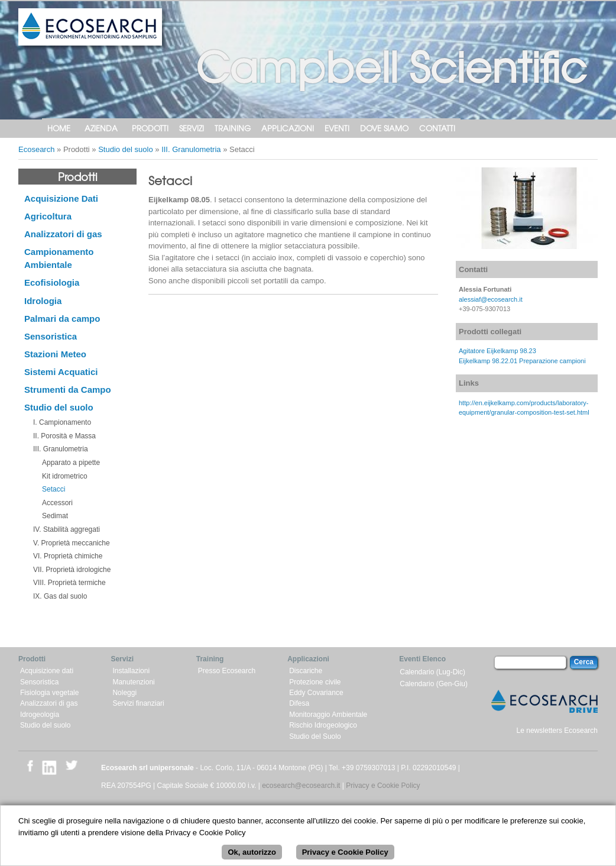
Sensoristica (51, 336)
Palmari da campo (62, 319)
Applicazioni (288, 128)
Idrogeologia (40, 715)
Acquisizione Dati (61, 198)
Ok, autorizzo (252, 857)
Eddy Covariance (316, 693)
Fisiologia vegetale (49, 693)
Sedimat (55, 516)
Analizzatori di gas (63, 234)
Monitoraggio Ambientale (328, 715)
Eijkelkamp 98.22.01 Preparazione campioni (522, 361)
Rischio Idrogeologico (323, 725)
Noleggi (124, 693)
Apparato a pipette (71, 463)
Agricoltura (48, 216)
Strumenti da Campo (68, 390)
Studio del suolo (126, 149)
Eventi (337, 128)
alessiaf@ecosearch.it (491, 299)
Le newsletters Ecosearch (557, 731)
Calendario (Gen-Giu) (434, 684)
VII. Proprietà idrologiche (72, 570)
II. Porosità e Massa (64, 436)
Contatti (437, 128)
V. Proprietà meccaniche (72, 543)
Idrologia (43, 301)
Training (233, 128)
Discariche (306, 671)
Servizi (192, 128)
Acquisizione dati (47, 671)
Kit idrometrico (65, 476)
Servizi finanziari (138, 703)
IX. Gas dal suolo (60, 596)
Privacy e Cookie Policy (383, 786)
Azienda (101, 128)
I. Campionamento (62, 422)
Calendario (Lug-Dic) (432, 672)
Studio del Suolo (315, 736)
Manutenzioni (133, 682)
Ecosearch (36, 149)
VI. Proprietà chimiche (68, 556)
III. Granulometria (191, 149)
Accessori (57, 503)
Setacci (54, 489)
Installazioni (131, 671)
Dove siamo (384, 128)
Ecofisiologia (52, 282)
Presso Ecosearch (227, 671)
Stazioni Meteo (55, 354)
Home (59, 128)
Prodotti (150, 128)
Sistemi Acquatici (61, 372)
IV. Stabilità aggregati (67, 529)
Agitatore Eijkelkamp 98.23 (497, 351)
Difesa (299, 703)
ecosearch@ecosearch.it (301, 786)
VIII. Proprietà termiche (69, 583)
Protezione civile (315, 682)
